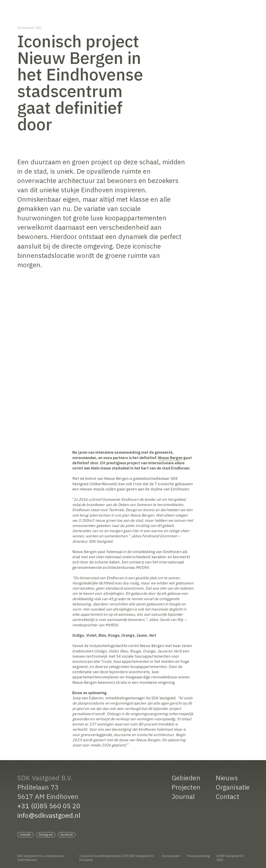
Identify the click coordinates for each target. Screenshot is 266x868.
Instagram (46, 835)
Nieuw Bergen (170, 458)
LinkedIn (25, 835)
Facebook (67, 835)
